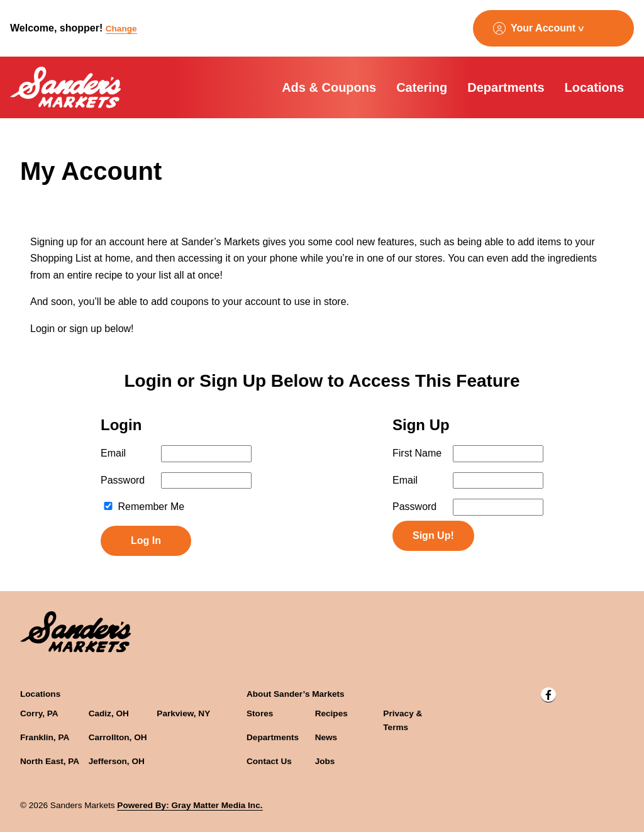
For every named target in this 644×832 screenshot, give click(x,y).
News (326, 737)
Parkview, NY (183, 713)
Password (123, 480)
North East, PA (50, 761)
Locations (594, 87)
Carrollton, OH (118, 737)
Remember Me (144, 507)
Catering (422, 87)
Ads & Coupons (329, 87)
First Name (417, 453)
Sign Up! (433, 535)
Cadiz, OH (109, 713)
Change (121, 29)
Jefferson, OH (117, 761)
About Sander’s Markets (296, 694)
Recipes (331, 713)
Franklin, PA (45, 737)
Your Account (543, 28)
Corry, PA (39, 713)
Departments (506, 87)
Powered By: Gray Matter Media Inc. (190, 805)
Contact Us (269, 761)
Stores (260, 713)
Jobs (325, 761)
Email (113, 453)
